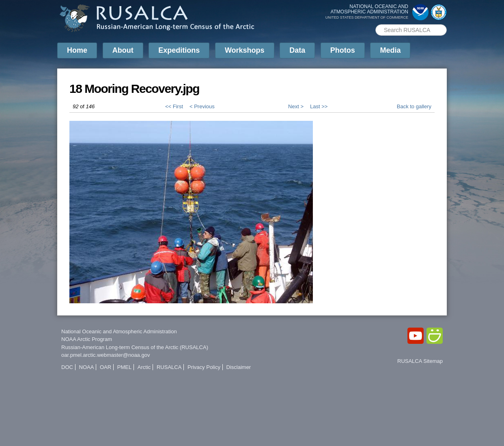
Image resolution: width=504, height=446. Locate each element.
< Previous (202, 106)
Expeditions (179, 50)
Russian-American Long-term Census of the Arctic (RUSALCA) (135, 347)
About (123, 50)
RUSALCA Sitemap (420, 361)
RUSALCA (169, 367)
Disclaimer (239, 367)
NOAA (87, 367)
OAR (106, 367)
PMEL (124, 367)
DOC (67, 367)
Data (297, 50)
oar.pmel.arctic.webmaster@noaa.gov (106, 355)
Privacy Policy (204, 367)
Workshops (245, 50)
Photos (343, 50)
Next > (296, 106)
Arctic (144, 367)
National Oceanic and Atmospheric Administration (119, 331)
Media (390, 50)
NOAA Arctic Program (87, 339)
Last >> (319, 106)
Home (77, 50)
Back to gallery (414, 106)
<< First (174, 106)
